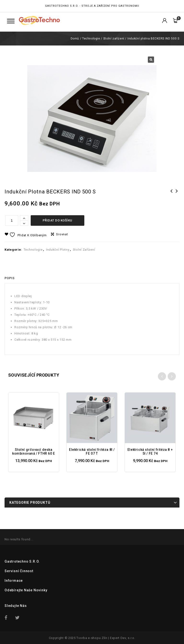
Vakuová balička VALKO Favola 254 (172, 197)
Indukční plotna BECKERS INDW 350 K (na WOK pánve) (177, 197)
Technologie (91, 39)
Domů (75, 39)
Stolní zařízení (114, 39)
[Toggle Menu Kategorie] (11, 21)
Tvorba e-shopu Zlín (92, 638)
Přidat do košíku (57, 220)
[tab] (9, 278)
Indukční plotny (58, 250)
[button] (151, 60)
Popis (9, 278)
